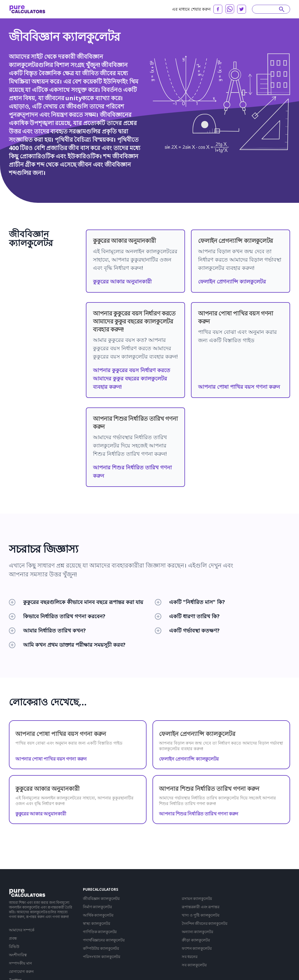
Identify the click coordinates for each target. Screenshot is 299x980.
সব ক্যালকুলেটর (194, 965)
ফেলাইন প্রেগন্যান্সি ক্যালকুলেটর (232, 281)
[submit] (282, 9)
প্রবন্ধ (13, 938)
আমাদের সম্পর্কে (22, 930)
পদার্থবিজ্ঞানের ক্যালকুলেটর (104, 940)
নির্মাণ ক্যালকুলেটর (97, 907)
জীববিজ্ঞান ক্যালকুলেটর (101, 898)
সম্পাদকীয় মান (20, 963)
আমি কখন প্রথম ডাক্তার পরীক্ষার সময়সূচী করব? (67, 645)
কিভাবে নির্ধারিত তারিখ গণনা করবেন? (57, 616)
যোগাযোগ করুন (21, 971)
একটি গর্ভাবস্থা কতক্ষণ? (187, 630)
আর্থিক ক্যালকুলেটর (98, 915)
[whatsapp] (230, 9)
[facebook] (218, 9)
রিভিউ (14, 946)
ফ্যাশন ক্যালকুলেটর (197, 948)
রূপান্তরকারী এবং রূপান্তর (201, 907)
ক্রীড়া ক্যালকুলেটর (196, 940)
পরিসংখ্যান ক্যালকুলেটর (102, 957)
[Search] (268, 9)
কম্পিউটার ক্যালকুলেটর (101, 948)
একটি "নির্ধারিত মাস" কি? (190, 602)
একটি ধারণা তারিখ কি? (187, 616)
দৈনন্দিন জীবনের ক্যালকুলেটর (204, 923)
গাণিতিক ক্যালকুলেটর (100, 932)
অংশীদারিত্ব (18, 955)
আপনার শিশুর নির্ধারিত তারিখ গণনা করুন (199, 814)
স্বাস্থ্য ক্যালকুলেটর (97, 923)
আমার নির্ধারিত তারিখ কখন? (47, 630)
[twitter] (242, 9)
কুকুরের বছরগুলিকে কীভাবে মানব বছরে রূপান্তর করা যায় (76, 602)
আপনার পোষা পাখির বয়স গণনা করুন (239, 387)
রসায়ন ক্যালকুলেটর (197, 898)
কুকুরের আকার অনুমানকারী (122, 281)
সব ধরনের (190, 957)
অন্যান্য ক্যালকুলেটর (197, 932)
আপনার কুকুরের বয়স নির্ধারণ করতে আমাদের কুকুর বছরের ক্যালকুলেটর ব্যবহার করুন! (132, 378)
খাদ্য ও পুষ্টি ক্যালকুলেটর (201, 915)
